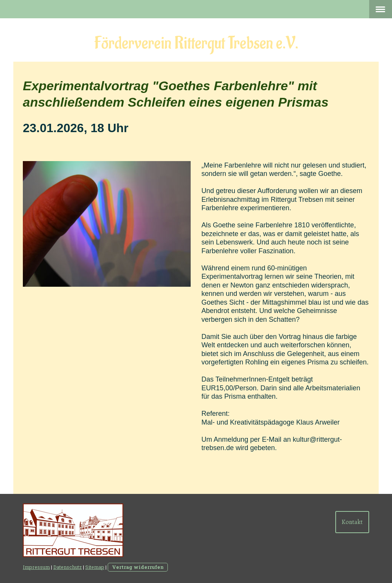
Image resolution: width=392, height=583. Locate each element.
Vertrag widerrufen (138, 567)
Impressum (36, 567)
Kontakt (352, 522)
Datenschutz (68, 567)
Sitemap (95, 567)
